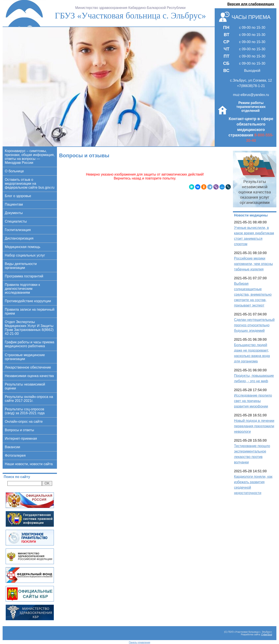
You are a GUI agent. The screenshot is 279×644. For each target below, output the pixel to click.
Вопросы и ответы (19, 430)
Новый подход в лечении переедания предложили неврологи (254, 426)
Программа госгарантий (24, 276)
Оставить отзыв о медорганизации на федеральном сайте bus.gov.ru (30, 184)
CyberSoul (267, 634)
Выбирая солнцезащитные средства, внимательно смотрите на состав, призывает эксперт (253, 294)
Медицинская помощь (23, 247)
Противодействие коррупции (28, 301)
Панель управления (139, 642)
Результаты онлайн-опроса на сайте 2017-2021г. (29, 399)
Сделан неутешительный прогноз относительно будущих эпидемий (254, 325)
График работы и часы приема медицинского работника (30, 344)
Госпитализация (18, 230)
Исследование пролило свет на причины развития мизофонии (253, 401)
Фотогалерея (15, 455)
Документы (14, 213)
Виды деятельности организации (21, 266)
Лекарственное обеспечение (28, 367)
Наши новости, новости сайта (29, 464)
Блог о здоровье (18, 196)
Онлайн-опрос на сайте (24, 422)
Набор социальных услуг (25, 255)
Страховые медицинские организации (25, 357)
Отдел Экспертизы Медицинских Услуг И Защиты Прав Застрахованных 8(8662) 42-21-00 (29, 328)
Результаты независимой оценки (25, 386)
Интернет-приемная (21, 439)
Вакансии (12, 447)
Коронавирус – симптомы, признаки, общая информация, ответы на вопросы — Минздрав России (30, 157)
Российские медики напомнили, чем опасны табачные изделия (253, 264)
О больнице (14, 171)
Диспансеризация (19, 238)
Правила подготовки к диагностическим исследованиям (22, 289)
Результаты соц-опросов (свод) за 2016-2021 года (25, 411)
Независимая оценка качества (29, 376)
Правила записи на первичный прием (30, 311)
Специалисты (16, 221)
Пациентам (14, 204)
